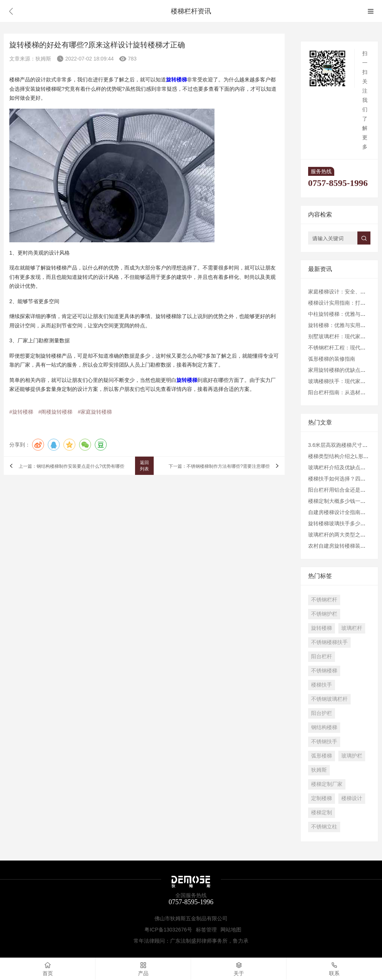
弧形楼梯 (322, 756)
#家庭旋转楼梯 (95, 412)
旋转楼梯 (322, 628)
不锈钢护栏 (324, 614)
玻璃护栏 (352, 756)
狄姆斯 (319, 770)
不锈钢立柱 (324, 827)
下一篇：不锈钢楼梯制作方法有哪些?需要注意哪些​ (219, 467)
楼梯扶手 (322, 685)
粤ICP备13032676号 (168, 930)
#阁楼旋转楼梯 (56, 412)
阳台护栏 (322, 713)
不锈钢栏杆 (324, 600)
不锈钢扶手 (324, 741)
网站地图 (231, 930)
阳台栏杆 (322, 656)
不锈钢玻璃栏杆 (329, 699)
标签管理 (206, 930)
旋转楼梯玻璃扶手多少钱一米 (342, 523)
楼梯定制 (322, 812)
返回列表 (144, 466)
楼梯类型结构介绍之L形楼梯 (341, 456)
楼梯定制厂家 (327, 784)
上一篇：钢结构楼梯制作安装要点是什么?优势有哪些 (71, 467)
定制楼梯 (322, 798)
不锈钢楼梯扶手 (329, 642)
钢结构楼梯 (324, 727)
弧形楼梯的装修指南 (332, 359)
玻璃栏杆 (352, 628)
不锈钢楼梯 (324, 671)
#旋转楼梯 (21, 412)
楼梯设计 (352, 798)
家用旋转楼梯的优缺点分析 (339, 370)
